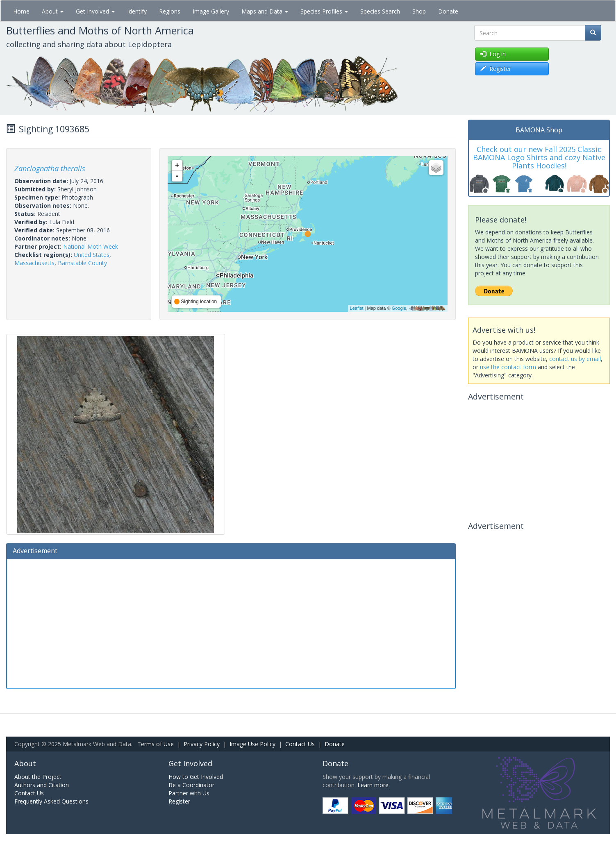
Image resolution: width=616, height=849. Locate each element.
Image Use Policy (252, 744)
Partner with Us (189, 793)
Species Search (380, 11)
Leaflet (357, 308)
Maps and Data (265, 11)
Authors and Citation (42, 785)
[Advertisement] (231, 623)
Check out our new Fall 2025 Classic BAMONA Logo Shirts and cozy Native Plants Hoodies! (539, 157)
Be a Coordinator (191, 785)
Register (179, 801)
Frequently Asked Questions (51, 801)
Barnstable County (82, 263)
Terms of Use (156, 744)
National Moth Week (91, 246)
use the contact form (508, 367)
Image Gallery (211, 11)
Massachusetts (34, 263)
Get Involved (95, 11)
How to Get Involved (196, 777)
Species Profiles (324, 11)
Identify (137, 11)
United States (92, 255)
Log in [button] (493, 54)
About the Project (38, 777)
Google (399, 308)
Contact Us (300, 744)
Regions (170, 11)
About (53, 11)
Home (21, 11)
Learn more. (374, 785)
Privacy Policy (202, 744)
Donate (448, 11)
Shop (419, 11)
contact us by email (575, 359)
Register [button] (496, 69)
